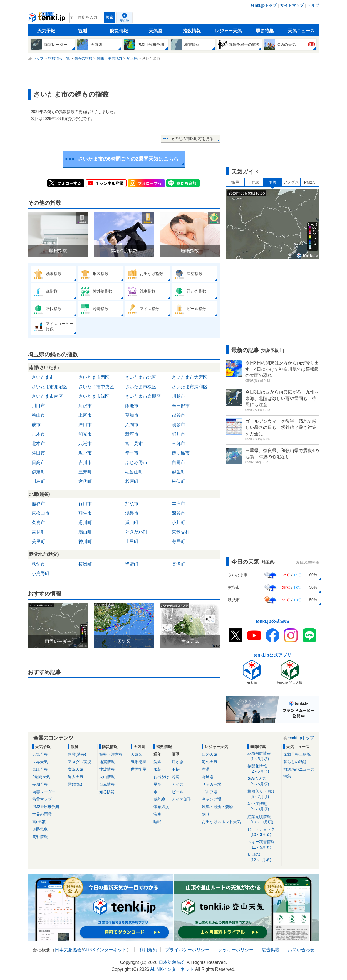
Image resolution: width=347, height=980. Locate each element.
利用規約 (148, 950)
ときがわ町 (136, 532)
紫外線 (159, 799)
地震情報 (107, 762)
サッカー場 (212, 784)
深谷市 (179, 513)
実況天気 (76, 769)
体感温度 (161, 807)
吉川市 (85, 462)
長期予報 (40, 784)
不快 (176, 769)
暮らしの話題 (295, 762)
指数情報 (192, 31)
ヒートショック (263, 832)
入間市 (132, 425)
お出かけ (161, 777)
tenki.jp (47, 19)
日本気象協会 (68, 950)
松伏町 (179, 481)
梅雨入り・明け (263, 794)
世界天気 (40, 762)
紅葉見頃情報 (263, 820)
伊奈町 (38, 472)
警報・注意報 (111, 754)
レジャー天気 (228, 31)
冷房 (176, 777)
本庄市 (179, 504)
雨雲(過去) (77, 754)
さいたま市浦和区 (190, 387)
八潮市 (85, 444)
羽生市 (85, 513)
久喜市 (38, 523)
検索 (110, 17)
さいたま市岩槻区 (143, 396)
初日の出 (263, 857)
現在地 (124, 21)
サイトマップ (292, 5)
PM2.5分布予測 (46, 807)
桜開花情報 (263, 769)
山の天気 (210, 754)
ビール (178, 792)
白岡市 (179, 462)
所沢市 (85, 406)
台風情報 (107, 784)
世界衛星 (138, 769)
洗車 (157, 814)
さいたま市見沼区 (49, 387)
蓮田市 (38, 453)
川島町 (38, 481)
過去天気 (76, 777)
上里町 (132, 541)
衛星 (235, 182)
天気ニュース (301, 31)
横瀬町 (85, 564)
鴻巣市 (132, 513)
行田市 (85, 504)
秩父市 (38, 564)
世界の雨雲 (42, 814)
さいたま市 (43, 377)
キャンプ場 (212, 799)
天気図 (155, 31)
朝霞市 (179, 425)
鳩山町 (85, 532)
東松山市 (41, 513)
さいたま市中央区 (96, 387)
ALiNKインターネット (105, 950)
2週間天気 (41, 777)
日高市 (38, 462)
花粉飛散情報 (263, 756)
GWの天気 (263, 781)
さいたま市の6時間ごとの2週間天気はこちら (128, 159)
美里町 (38, 541)
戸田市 (85, 425)
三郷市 (179, 444)
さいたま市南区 (47, 396)
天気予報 (46, 31)
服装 (157, 769)
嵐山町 (132, 523)
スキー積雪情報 (263, 845)
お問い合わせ (301, 950)
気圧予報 (40, 769)
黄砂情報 (40, 837)
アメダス (291, 182)
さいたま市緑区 (94, 396)
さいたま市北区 (141, 377)
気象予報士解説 (297, 754)
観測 (83, 31)
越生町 (179, 472)
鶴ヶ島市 (181, 453)
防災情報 (119, 31)
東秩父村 (181, 532)
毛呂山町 (134, 472)
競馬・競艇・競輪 (217, 807)
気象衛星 (138, 762)
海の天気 (210, 762)
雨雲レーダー (44, 792)
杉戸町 (132, 481)
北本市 (38, 444)
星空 (157, 784)
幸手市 (132, 453)
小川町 (179, 523)
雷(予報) (39, 822)
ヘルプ (313, 5)
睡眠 (157, 822)
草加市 (132, 415)
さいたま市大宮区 (190, 377)
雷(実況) (75, 784)
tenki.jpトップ (264, 5)
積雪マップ (42, 799)
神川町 (85, 541)
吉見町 (38, 532)
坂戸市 (85, 453)
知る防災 (107, 792)
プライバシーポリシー (187, 950)
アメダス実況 (80, 762)
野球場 (208, 777)
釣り (206, 814)
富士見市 (134, 444)
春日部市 (181, 406)
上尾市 (85, 415)
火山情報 (107, 777)
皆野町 (132, 564)
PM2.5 (310, 182)
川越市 (179, 396)
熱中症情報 (263, 807)
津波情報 (107, 769)
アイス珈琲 (182, 799)
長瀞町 (179, 564)
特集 (287, 776)
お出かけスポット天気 (221, 822)
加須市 (132, 504)
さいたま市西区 (94, 377)
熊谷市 (38, 504)
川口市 (38, 406)
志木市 (38, 434)
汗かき (178, 762)
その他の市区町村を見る (192, 139)
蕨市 (36, 425)
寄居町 (179, 541)
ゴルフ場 (210, 792)
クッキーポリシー (236, 950)
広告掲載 (271, 950)
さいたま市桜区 (141, 387)
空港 (206, 769)
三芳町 (85, 472)
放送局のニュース (299, 769)
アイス (178, 784)
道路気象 (40, 829)
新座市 (132, 434)
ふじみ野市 (136, 462)
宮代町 (85, 481)
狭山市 (38, 415)
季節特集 (265, 31)
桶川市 (179, 434)
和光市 (85, 434)
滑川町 (85, 523)
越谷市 (179, 415)
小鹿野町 (41, 573)
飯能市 (132, 406)
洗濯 (157, 762)
